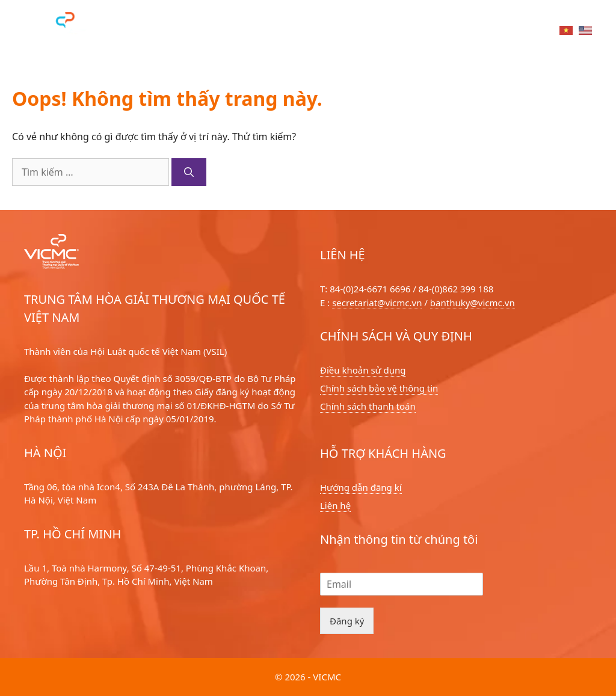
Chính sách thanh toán (368, 406)
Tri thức (469, 32)
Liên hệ (526, 32)
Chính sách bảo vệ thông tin (379, 388)
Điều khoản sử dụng (363, 370)
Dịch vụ (157, 32)
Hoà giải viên (226, 32)
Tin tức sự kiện (393, 32)
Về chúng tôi (307, 32)
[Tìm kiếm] (189, 172)
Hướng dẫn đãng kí (361, 487)
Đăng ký (347, 621)
